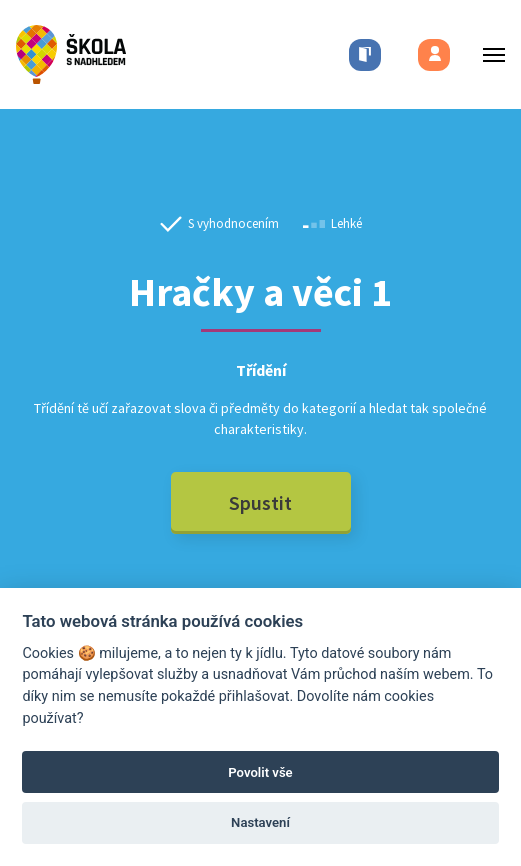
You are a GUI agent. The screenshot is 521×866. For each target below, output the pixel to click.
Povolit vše (260, 772)
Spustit (260, 502)
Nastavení (260, 822)
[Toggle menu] (488, 54)
